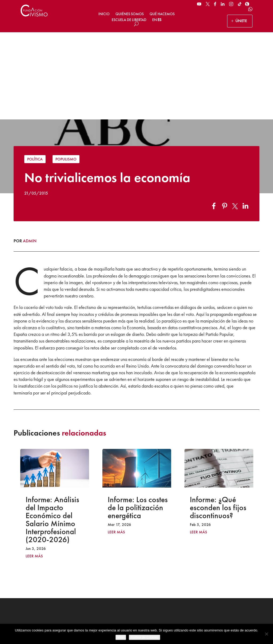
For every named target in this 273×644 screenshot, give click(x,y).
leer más (34, 469)
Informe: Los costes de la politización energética (138, 420)
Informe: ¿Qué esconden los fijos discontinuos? (218, 420)
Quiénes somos (130, 14)
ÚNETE (241, 21)
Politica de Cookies (144, 637)
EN (154, 20)
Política (35, 72)
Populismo (66, 72)
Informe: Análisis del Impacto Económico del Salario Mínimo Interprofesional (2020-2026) (52, 432)
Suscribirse (228, 591)
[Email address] (228, 571)
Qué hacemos (162, 14)
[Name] (228, 558)
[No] (266, 634)
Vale (121, 637)
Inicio (104, 14)
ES (159, 20)
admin (30, 154)
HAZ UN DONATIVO (100, 575)
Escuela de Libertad (129, 20)
